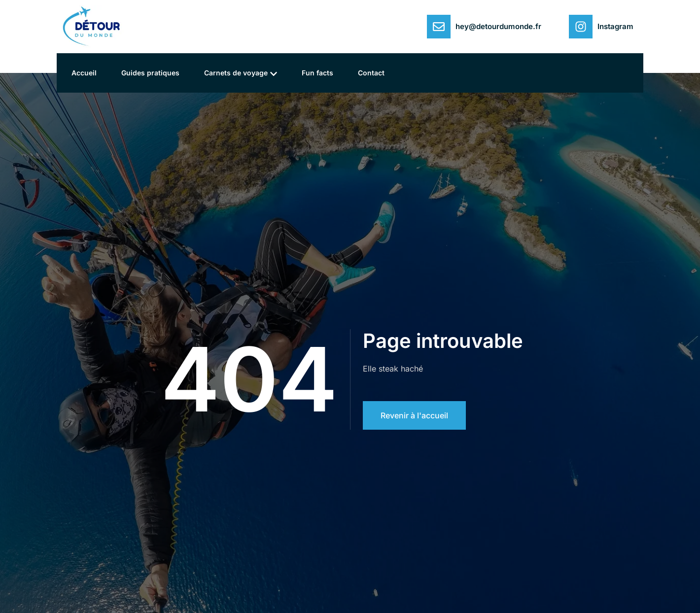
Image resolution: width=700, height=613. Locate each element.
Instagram (615, 26)
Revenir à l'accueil (414, 415)
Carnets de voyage (241, 73)
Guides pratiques (150, 73)
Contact (371, 73)
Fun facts (317, 73)
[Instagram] (581, 27)
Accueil (84, 73)
